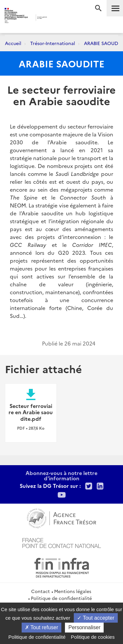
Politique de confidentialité (61, 598)
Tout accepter (96, 618)
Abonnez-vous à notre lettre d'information (61, 475)
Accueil (13, 43)
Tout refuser (42, 627)
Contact (41, 591)
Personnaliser (84, 627)
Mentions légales (73, 591)
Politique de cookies (93, 637)
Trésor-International (53, 43)
